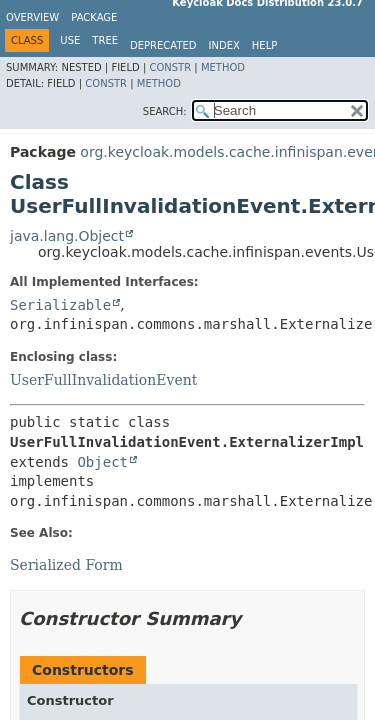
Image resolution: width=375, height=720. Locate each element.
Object (102, 462)
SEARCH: (165, 111)
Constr (170, 67)
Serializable (60, 305)
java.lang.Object (67, 236)
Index (224, 45)
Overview (32, 17)
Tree (105, 40)
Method (223, 67)
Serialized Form (66, 565)
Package (94, 17)
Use (70, 40)
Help (264, 45)
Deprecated (163, 45)
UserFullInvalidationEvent (103, 380)
